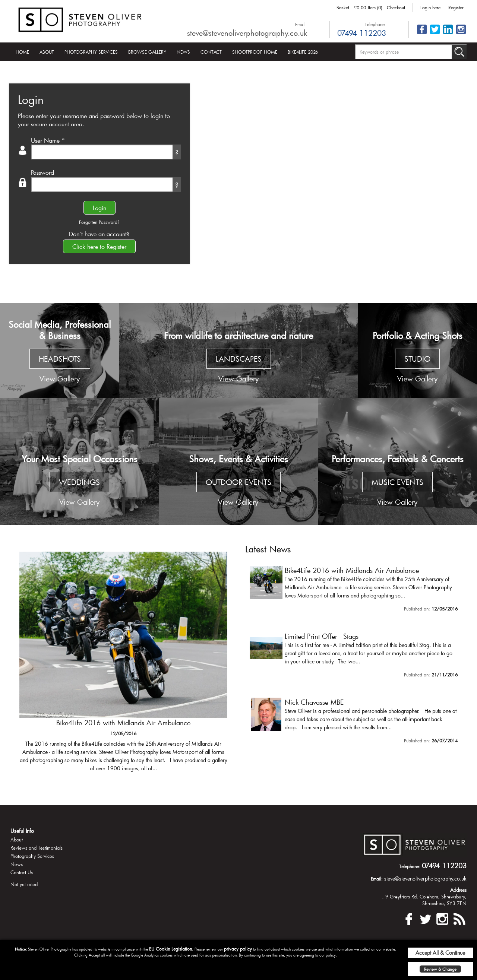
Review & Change (440, 969)
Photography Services (91, 52)
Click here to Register (99, 246)
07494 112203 (362, 33)
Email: (301, 24)
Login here (430, 7)
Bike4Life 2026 (303, 52)
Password (42, 172)
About (47, 52)
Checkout (396, 7)
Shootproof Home (255, 52)
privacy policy (238, 949)
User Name (48, 140)
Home (22, 52)
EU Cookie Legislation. (171, 949)
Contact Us (22, 872)
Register (456, 7)
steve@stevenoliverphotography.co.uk (247, 33)
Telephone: (375, 24)
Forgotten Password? (99, 222)
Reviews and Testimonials (37, 848)
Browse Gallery (147, 52)
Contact (211, 52)
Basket (343, 7)
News (183, 52)
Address (458, 890)
